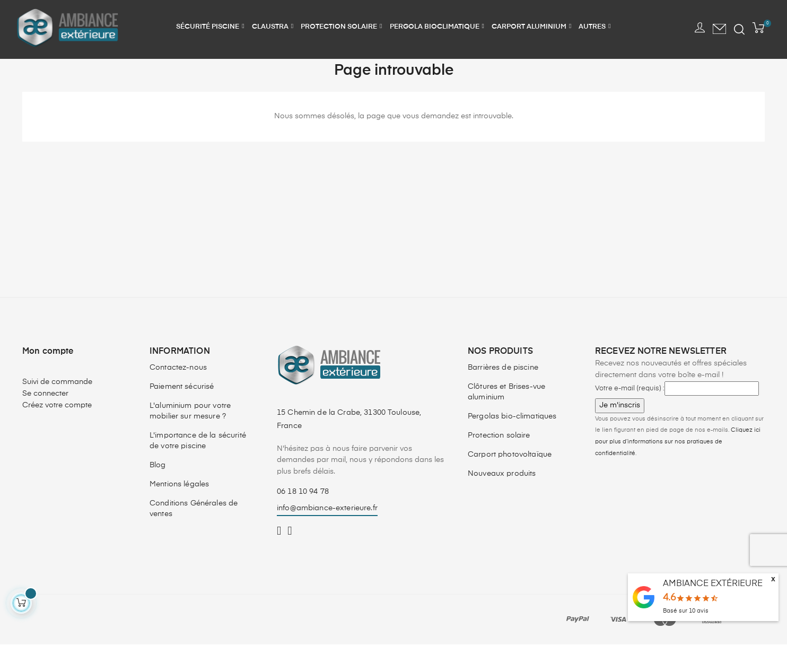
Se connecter (45, 421)
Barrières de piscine (503, 395)
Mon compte (48, 379)
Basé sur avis (686, 611)
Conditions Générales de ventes (194, 536)
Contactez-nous (178, 395)
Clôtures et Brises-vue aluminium (506, 420)
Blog (158, 493)
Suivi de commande (57, 409)
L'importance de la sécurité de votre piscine (198, 468)
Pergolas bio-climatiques (512, 444)
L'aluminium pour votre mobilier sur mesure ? (190, 439)
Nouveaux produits (502, 501)
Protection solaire (499, 463)
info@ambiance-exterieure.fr (327, 536)
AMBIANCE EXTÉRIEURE (713, 584)
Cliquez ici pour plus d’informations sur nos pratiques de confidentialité (678, 469)
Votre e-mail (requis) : (630, 416)
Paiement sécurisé (182, 414)
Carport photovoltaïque (510, 482)
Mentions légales (179, 512)
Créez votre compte (57, 432)
